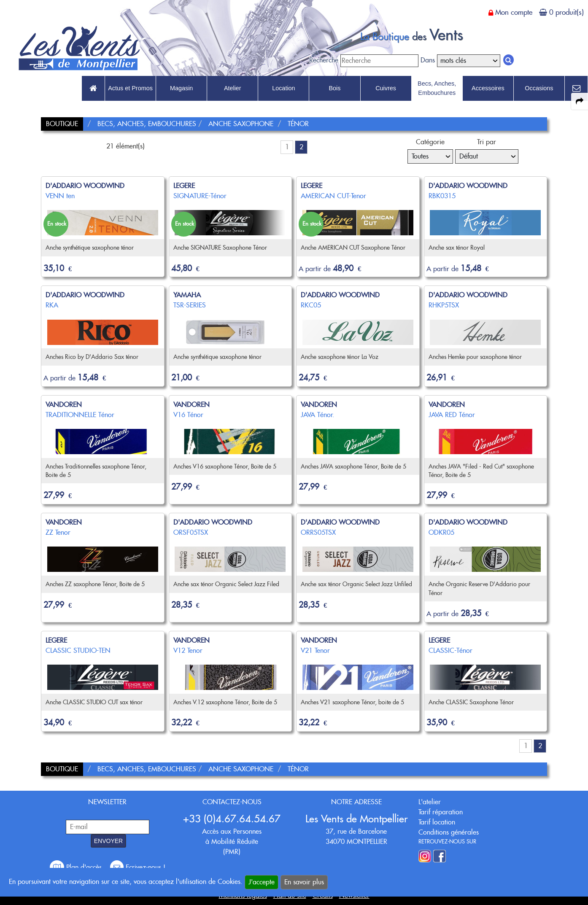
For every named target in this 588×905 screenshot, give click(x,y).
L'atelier (430, 802)
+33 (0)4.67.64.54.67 (232, 819)
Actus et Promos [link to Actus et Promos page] (130, 88)
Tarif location (437, 822)
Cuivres (386, 88)
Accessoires (488, 88)
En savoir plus (304, 882)
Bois (334, 88)
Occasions (539, 88)
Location (283, 88)
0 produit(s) (566, 12)
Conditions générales (449, 832)
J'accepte (262, 882)
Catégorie (430, 142)
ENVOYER (108, 841)
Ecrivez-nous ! (138, 867)
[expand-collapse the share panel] (580, 101)
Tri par (487, 142)
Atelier (233, 88)
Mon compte (514, 12)
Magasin (181, 88)
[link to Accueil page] (93, 89)
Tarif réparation (441, 812)
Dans (428, 60)
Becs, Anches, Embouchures (437, 88)
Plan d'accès (77, 867)
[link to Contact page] (576, 89)
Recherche (324, 60)
